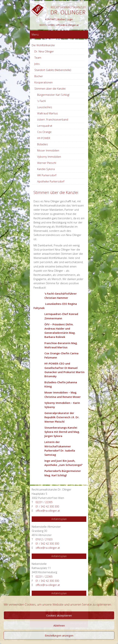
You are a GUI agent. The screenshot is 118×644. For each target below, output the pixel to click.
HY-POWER (44, 138)
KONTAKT (50, 19)
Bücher (61, 19)
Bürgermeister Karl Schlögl (53, 95)
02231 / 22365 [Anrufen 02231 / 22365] (47, 25)
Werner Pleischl (47, 163)
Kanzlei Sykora (46, 169)
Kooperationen (44, 82)
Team (38, 58)
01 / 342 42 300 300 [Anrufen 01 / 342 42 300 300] (47, 506)
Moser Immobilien (48, 150)
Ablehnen (59, 625)
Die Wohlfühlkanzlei (43, 45)
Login (70, 19)
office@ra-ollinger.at (67, 25)
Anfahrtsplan (59, 519)
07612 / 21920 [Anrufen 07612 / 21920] (44, 539)
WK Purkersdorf (47, 175)
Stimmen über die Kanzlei (50, 89)
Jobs (37, 64)
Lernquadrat (45, 126)
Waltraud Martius (48, 113)
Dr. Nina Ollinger (44, 51)
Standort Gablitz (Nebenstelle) (53, 70)
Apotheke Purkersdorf (51, 181)
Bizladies (43, 144)
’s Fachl (41, 101)
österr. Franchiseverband (53, 120)
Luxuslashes (45, 107)
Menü (35, 34)
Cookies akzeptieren (59, 615)
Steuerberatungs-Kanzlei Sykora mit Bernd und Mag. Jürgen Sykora (62, 432)
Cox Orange (44, 132)
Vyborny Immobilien (49, 157)
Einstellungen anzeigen (59, 635)
